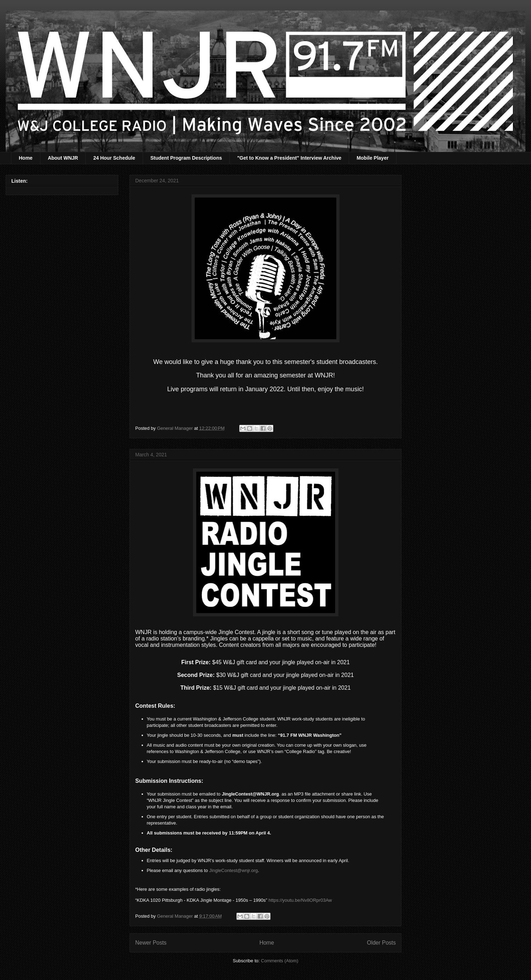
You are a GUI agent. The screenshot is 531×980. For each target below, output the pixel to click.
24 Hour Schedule (114, 158)
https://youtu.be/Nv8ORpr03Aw (300, 900)
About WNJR (63, 158)
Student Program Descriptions (186, 158)
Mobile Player (372, 158)
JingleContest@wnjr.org (233, 870)
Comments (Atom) (279, 961)
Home (26, 158)
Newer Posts (151, 943)
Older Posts (381, 943)
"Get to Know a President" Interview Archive (289, 158)
